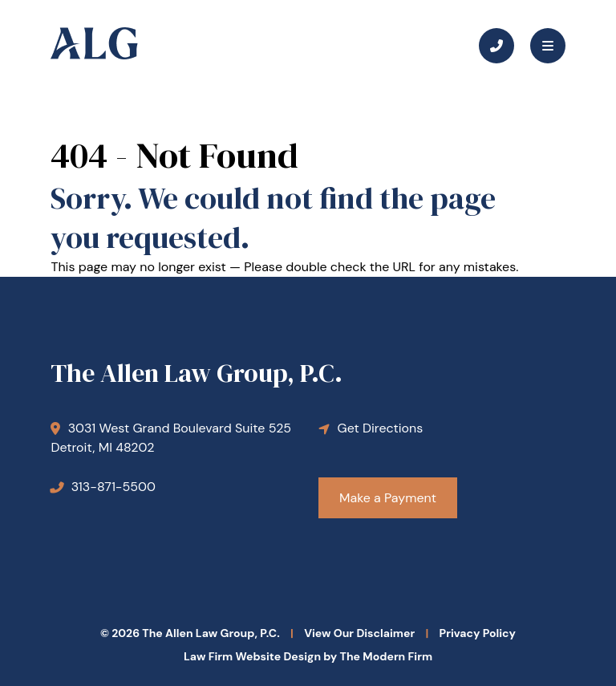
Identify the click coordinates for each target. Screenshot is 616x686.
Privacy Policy (478, 633)
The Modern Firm (386, 656)
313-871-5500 (113, 487)
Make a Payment (388, 498)
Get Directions (381, 428)
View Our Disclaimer (359, 633)
